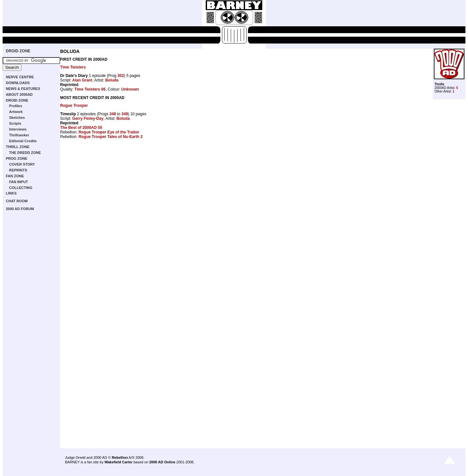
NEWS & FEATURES (23, 89)
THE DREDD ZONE (25, 153)
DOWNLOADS (18, 83)
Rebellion (120, 457)
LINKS (11, 193)
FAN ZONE (15, 176)
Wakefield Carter (118, 462)
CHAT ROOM (17, 201)
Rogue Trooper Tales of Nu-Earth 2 (111, 137)
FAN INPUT (19, 182)
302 (121, 76)
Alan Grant (82, 80)
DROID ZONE (18, 51)
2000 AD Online (162, 462)
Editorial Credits (23, 141)
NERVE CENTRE (20, 77)
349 (125, 114)
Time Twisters (73, 67)
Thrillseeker (19, 135)
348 (113, 114)
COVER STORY (22, 164)
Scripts (15, 123)
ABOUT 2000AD (19, 94)
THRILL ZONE (18, 147)
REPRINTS (18, 170)
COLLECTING (21, 188)
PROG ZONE (17, 158)
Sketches (17, 118)
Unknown (130, 89)
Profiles (16, 106)
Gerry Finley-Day (88, 119)
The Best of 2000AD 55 (81, 128)
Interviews (18, 129)
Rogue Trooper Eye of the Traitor (109, 132)
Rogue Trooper (74, 106)
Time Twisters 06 (90, 89)
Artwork (16, 112)
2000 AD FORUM (20, 209)
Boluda (112, 80)
